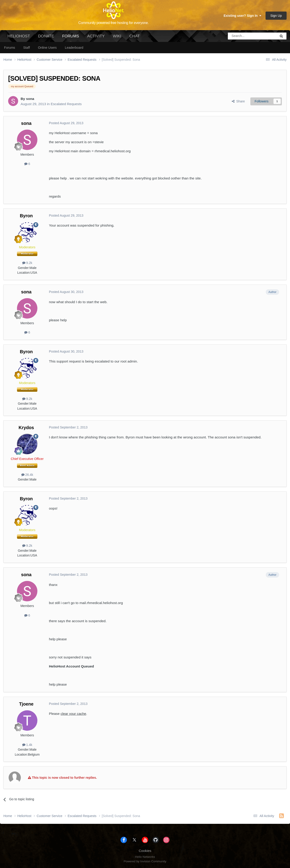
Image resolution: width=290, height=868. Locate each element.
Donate (46, 36)
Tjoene (26, 704)
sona (30, 99)
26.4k (27, 475)
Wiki (117, 36)
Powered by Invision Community (145, 861)
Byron (26, 216)
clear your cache (73, 714)
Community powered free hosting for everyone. (114, 23)
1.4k (27, 745)
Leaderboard (74, 48)
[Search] (241, 36)
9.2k (27, 263)
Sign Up (276, 16)
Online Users (47, 48)
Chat (134, 36)
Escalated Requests (66, 104)
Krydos (26, 428)
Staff (26, 48)
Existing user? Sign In (242, 16)
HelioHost (19, 36)
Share (238, 101)
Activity (96, 36)
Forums (70, 38)
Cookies (145, 851)
